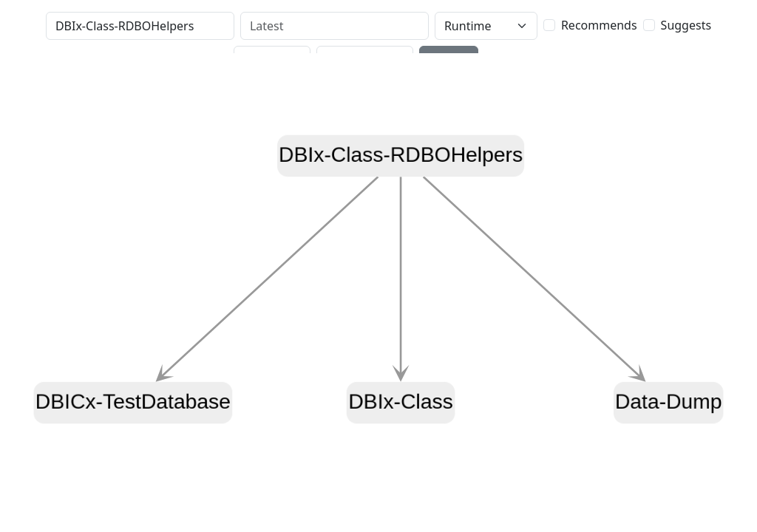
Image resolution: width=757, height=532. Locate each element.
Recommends (599, 25)
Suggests (686, 25)
